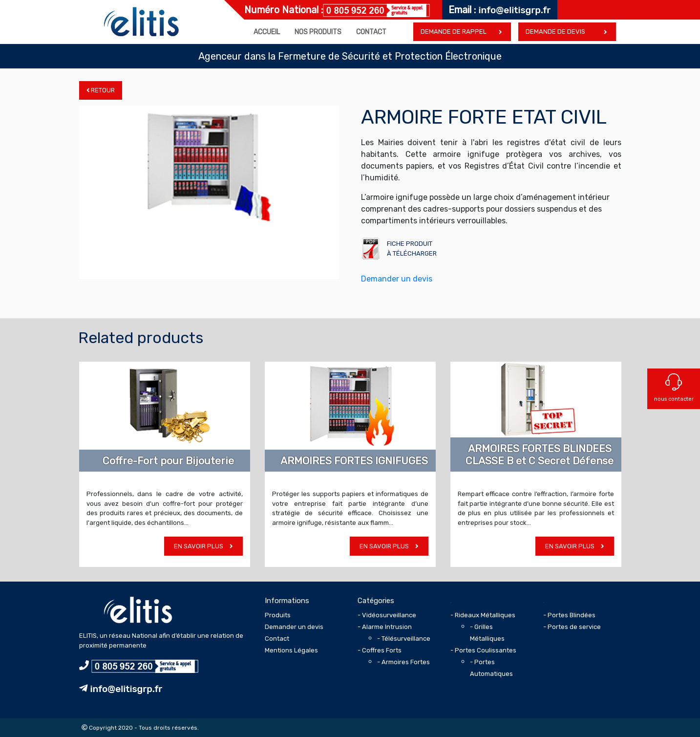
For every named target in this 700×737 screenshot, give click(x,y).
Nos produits (318, 32)
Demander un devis (397, 279)
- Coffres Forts (380, 650)
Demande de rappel (454, 32)
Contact (371, 32)
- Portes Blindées (569, 615)
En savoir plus (203, 546)
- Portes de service (572, 627)
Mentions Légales (291, 650)
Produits (278, 615)
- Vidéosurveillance (387, 615)
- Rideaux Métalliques (483, 615)
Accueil (267, 32)
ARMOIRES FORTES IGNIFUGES (354, 461)
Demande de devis (555, 32)
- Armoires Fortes (403, 662)
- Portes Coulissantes (483, 650)
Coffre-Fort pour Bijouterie (168, 461)
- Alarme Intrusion (385, 627)
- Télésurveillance (404, 639)
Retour (101, 90)
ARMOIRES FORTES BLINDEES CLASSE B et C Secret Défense (540, 455)
